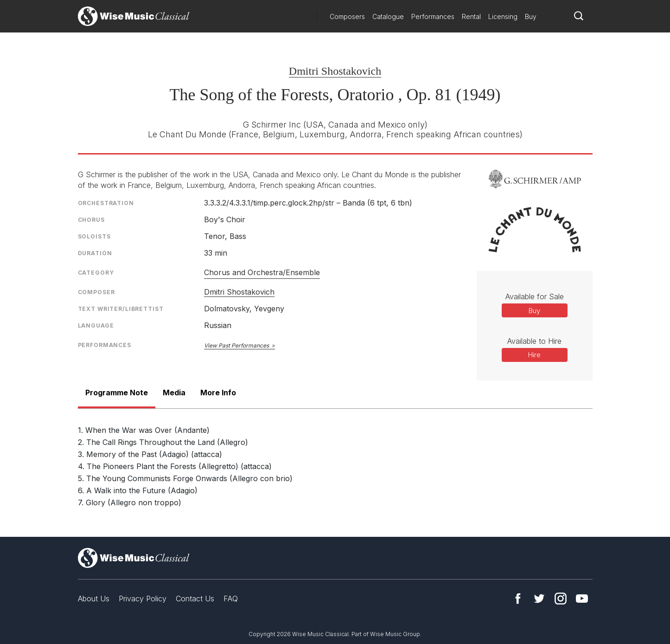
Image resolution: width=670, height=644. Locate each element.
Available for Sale (535, 296)
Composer (96, 292)
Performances (433, 16)
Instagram (561, 599)
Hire (534, 355)
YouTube (582, 599)
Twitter (539, 599)
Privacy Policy (143, 599)
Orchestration (106, 203)
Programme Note (117, 393)
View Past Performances (236, 345)
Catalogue (388, 16)
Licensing (503, 16)
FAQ (231, 599)
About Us (94, 599)
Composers (347, 16)
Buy (531, 16)
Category (96, 273)
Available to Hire (534, 341)
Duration (95, 253)
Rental (471, 16)
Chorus (91, 220)
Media (174, 393)
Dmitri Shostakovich (335, 71)
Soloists (94, 236)
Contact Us (195, 599)
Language (96, 325)
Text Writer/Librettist (121, 309)
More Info (218, 393)
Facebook (518, 599)
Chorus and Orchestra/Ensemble (262, 272)
